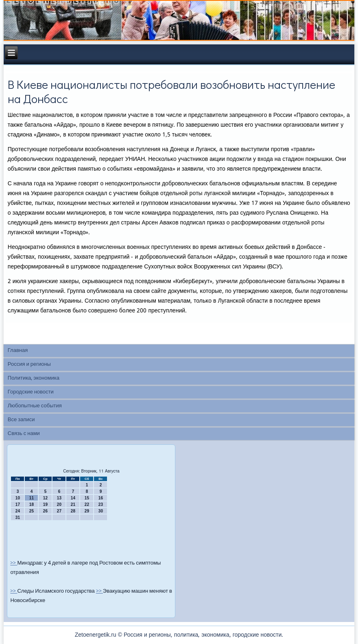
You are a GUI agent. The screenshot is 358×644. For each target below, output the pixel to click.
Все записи (21, 420)
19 (45, 504)
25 (32, 511)
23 (101, 504)
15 (87, 498)
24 (18, 511)
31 (18, 518)
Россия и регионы (29, 364)
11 (32, 498)
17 (18, 504)
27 (59, 511)
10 (18, 498)
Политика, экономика (34, 378)
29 (87, 511)
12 (45, 498)
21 (73, 504)
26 (45, 511)
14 (73, 498)
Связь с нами (24, 434)
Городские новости (31, 392)
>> (14, 563)
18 (32, 504)
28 (73, 511)
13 (59, 498)
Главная (18, 351)
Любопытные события (35, 406)
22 (87, 504)
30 (101, 511)
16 (101, 498)
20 (59, 504)
